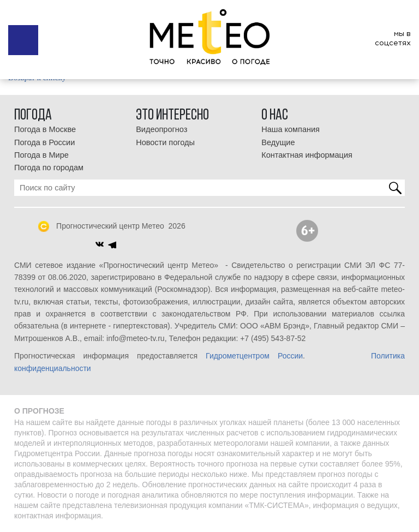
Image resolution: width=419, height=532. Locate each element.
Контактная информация (307, 155)
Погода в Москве (45, 129)
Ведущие (278, 142)
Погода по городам (49, 168)
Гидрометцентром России (254, 356)
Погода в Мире (41, 155)
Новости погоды (165, 142)
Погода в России (44, 142)
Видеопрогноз (161, 129)
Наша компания (291, 129)
